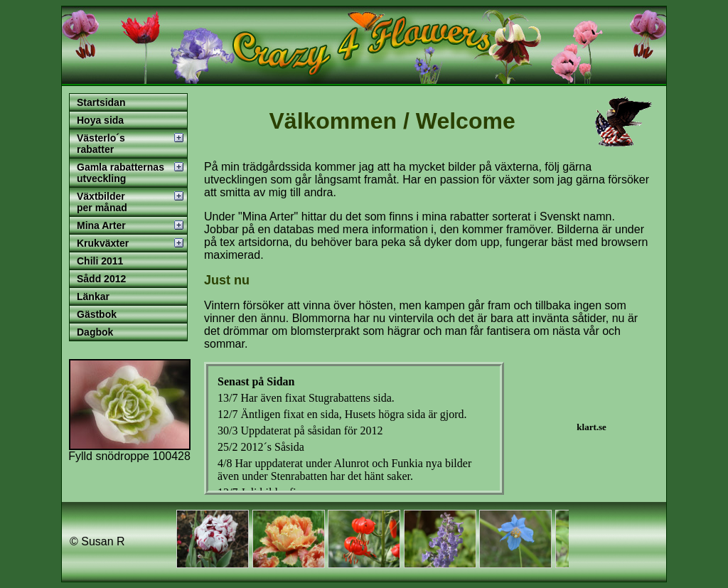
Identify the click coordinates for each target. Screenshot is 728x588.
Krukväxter (103, 243)
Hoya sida (100, 120)
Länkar (93, 296)
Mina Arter (101, 225)
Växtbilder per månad (102, 202)
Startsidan (101, 102)
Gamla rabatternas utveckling (121, 173)
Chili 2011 (100, 261)
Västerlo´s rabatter (101, 144)
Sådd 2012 (101, 279)
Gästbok (97, 314)
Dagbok (95, 332)
